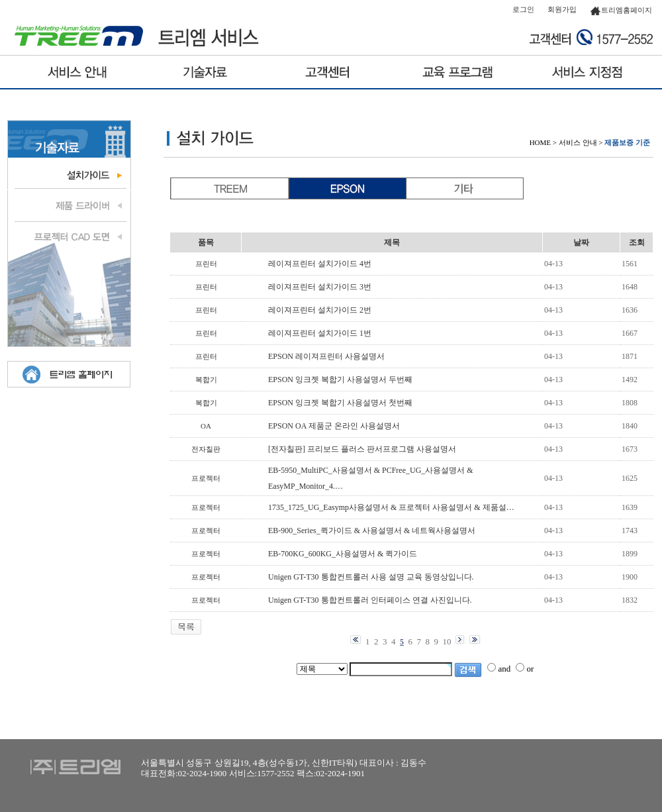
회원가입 (562, 9)
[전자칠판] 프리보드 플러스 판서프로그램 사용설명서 (362, 449)
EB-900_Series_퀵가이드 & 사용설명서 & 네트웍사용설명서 (372, 531)
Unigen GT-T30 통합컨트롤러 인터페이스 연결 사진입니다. (370, 600)
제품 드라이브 (69, 205)
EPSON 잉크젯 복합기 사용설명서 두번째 (340, 380)
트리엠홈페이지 (621, 10)
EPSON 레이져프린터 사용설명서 (326, 356)
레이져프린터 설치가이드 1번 (320, 333)
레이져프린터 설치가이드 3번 (320, 287)
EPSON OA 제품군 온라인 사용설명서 (334, 426)
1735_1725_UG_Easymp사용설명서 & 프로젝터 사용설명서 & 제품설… (391, 507)
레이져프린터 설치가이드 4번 (320, 264)
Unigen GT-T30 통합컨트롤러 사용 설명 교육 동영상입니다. (371, 577)
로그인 (523, 9)
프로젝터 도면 (69, 235)
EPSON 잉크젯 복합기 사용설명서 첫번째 (340, 403)
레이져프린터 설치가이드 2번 (320, 310)
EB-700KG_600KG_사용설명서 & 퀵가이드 (343, 554)
